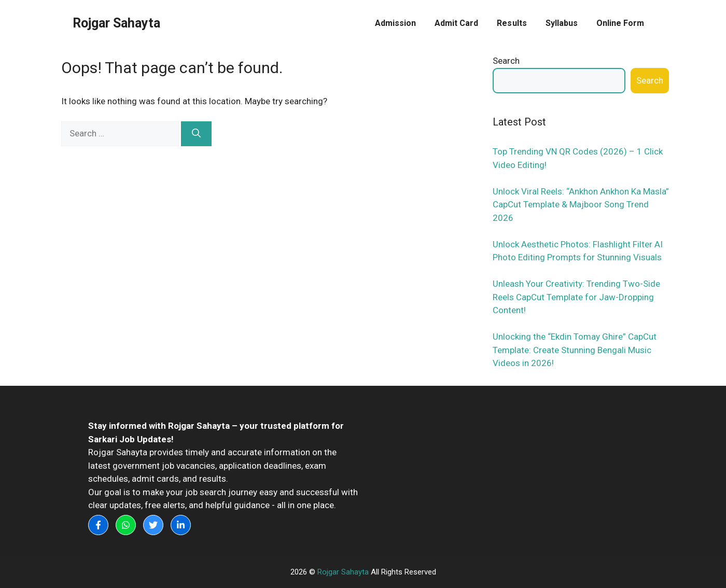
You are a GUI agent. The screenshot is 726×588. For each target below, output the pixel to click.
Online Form (620, 23)
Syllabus (562, 23)
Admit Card (456, 23)
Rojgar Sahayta (116, 23)
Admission (395, 23)
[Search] (196, 134)
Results (512, 23)
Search (506, 61)
